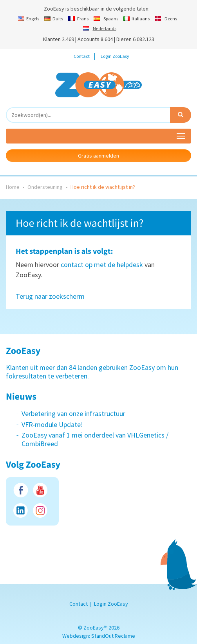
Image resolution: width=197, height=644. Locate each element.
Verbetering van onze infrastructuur (73, 413)
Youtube (40, 490)
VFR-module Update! (52, 424)
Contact (82, 56)
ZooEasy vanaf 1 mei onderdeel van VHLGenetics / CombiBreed (95, 439)
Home (13, 187)
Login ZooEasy (115, 56)
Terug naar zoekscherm (50, 296)
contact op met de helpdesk (102, 265)
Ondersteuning (45, 187)
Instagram (40, 510)
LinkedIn (21, 510)
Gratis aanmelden (98, 156)
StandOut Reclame (113, 636)
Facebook (21, 490)
